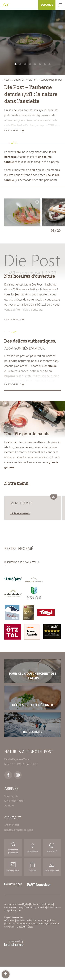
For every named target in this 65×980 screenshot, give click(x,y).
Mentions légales (21, 904)
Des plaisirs (20, 80)
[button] (6, 974)
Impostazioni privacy (14, 907)
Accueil (7, 80)
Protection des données (42, 904)
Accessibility (31, 907)
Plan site (42, 907)
